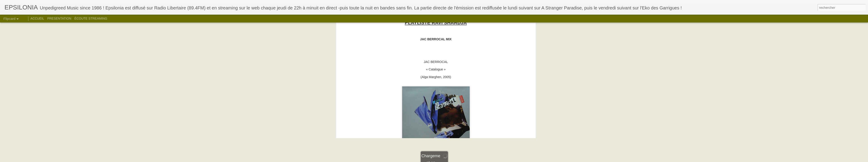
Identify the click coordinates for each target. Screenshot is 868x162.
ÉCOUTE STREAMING (91, 18)
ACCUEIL (37, 18)
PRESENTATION (59, 18)
